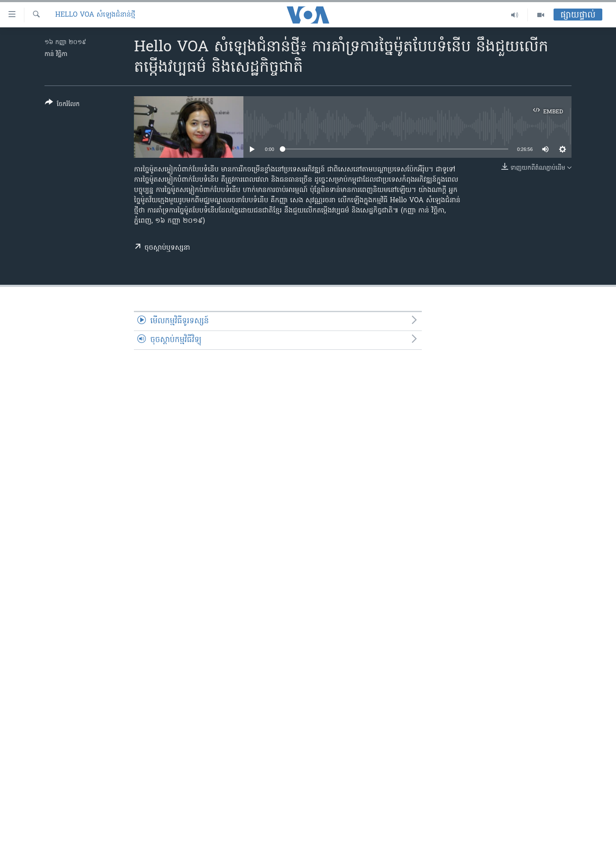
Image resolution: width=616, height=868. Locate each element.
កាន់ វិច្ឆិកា (56, 55)
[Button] (62, 105)
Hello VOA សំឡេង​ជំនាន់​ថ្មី (95, 15)
